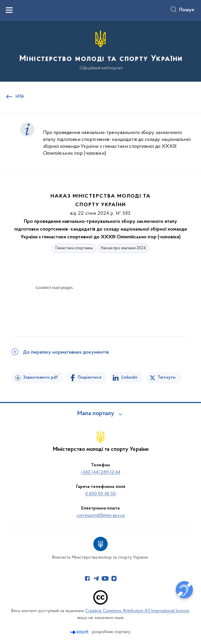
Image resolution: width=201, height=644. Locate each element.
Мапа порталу (96, 414)
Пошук (187, 10)
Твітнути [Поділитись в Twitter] (167, 377)
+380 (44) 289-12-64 (100, 472)
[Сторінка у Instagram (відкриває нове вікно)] (114, 578)
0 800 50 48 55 (100, 494)
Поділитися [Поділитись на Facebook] (90, 377)
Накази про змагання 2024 (123, 248)
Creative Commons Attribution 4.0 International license (137, 611)
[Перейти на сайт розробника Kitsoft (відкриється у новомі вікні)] (80, 632)
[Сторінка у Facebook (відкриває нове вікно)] (87, 578)
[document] (55, 308)
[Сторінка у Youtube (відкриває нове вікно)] (105, 578)
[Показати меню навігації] (9, 10)
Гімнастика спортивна (74, 248)
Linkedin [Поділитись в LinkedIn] (130, 377)
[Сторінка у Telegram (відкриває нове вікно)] (96, 578)
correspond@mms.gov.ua (101, 515)
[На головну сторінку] (100, 50)
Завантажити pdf (40, 377)
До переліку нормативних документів (66, 352)
